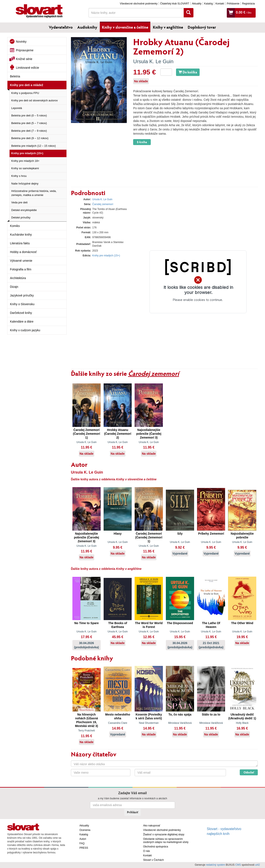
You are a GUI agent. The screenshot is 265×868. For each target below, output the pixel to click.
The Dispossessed (180, 623)
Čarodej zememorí (103, 204)
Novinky (21, 42)
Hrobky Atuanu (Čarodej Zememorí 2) (118, 434)
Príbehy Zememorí (211, 534)
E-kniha (142, 142)
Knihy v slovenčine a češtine (125, 27)
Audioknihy (87, 27)
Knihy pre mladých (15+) (27, 153)
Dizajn (14, 287)
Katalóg (208, 4)
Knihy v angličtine (168, 27)
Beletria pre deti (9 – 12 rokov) (30, 138)
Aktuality (197, 4)
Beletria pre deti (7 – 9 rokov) (29, 131)
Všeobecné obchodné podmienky (139, 4)
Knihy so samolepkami (25, 168)
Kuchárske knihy (21, 235)
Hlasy (118, 534)
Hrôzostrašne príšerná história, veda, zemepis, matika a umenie (34, 193)
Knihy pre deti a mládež (27, 85)
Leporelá (17, 108)
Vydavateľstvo (61, 27)
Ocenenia (85, 830)
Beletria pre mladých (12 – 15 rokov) (34, 146)
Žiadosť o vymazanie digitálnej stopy (164, 834)
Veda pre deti (19, 202)
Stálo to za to (211, 714)
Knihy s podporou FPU (25, 93)
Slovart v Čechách (153, 860)
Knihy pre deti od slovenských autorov (35, 100)
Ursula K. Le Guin (153, 61)
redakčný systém (216, 865)
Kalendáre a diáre (22, 321)
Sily (180, 534)
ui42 (257, 865)
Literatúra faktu (20, 243)
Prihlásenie (233, 4)
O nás (147, 851)
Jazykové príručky (22, 295)
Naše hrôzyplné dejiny (25, 184)
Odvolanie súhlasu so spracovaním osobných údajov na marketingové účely (166, 841)
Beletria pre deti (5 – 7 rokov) (29, 123)
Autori (83, 839)
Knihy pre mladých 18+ (25, 161)
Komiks (15, 226)
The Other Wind (242, 623)
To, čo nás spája (180, 714)
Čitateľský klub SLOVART (175, 4)
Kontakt (220, 4)
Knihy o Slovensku (22, 304)
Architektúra (18, 278)
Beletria (15, 76)
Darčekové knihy (21, 313)
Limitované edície (27, 68)
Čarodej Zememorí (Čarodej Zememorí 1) (87, 434)
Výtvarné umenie (21, 261)
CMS (238, 865)
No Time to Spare (87, 623)
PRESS (84, 848)
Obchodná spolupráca (156, 847)
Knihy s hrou (19, 176)
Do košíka (188, 72)
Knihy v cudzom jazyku (25, 330)
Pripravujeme (25, 50)
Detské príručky (21, 217)
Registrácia (248, 4)
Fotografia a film (21, 269)
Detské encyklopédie (24, 210)
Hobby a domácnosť (23, 252)
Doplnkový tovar (202, 27)
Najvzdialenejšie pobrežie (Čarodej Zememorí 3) (149, 434)
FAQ (82, 843)
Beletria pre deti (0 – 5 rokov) (29, 115)
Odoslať (249, 772)
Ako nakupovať (152, 826)
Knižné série (24, 59)
